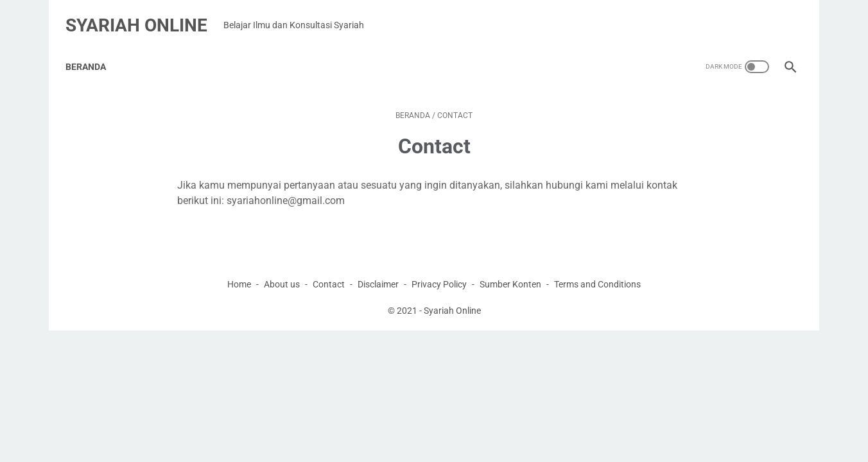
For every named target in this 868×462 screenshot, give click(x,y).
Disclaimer (378, 269)
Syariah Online (143, 15)
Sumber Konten (510, 269)
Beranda (92, 51)
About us (282, 269)
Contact (329, 269)
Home (239, 269)
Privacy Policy (439, 269)
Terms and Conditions (597, 269)
